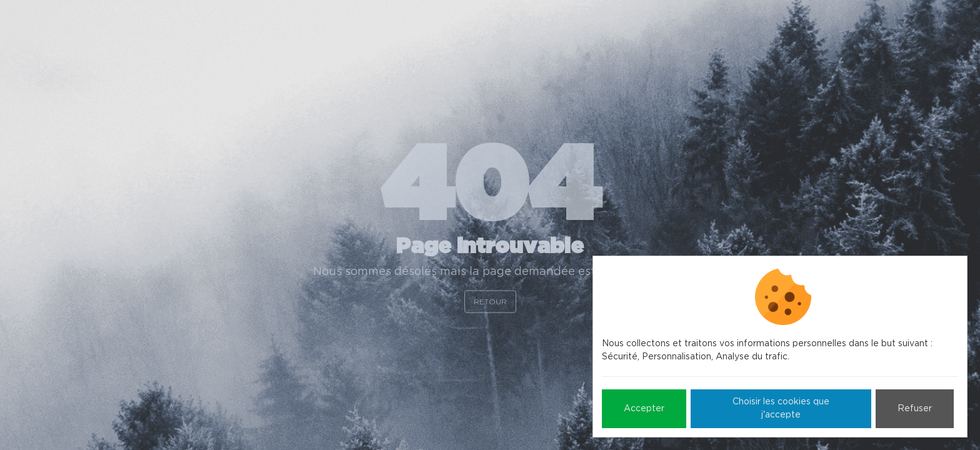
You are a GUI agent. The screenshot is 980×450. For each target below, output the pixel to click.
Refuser (915, 409)
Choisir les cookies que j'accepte (781, 408)
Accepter (644, 409)
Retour (490, 301)
